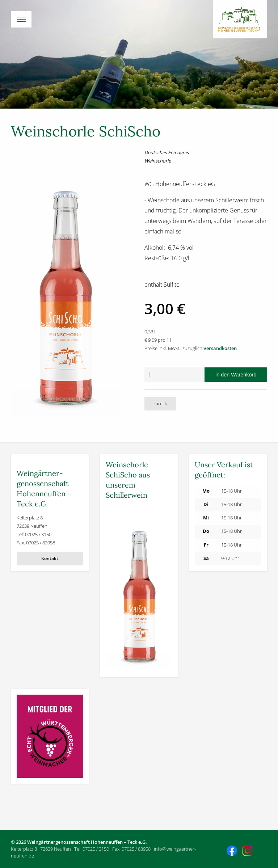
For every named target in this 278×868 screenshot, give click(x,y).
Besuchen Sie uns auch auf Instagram (248, 852)
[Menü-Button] (21, 19)
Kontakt (50, 558)
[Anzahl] (174, 375)
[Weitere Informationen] (139, 588)
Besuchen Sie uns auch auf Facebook (233, 852)
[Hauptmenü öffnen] (139, 19)
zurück (160, 403)
